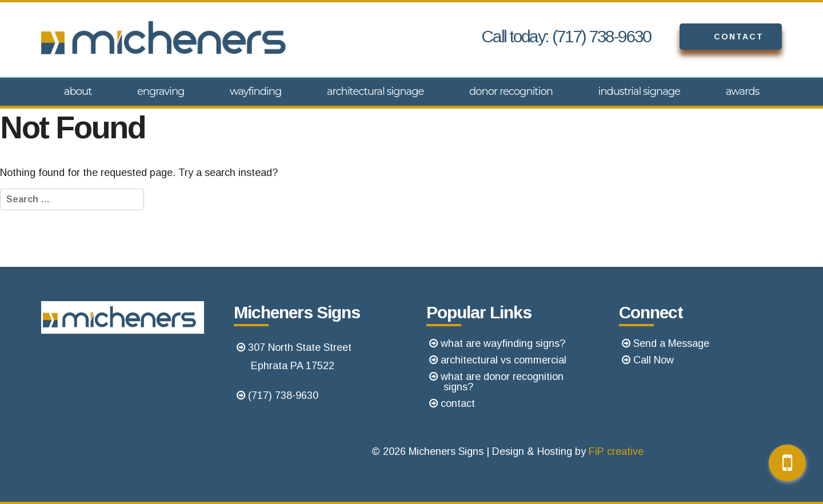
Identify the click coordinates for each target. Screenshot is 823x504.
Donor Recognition (511, 91)
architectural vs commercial (504, 360)
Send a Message (671, 343)
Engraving (161, 91)
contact (458, 403)
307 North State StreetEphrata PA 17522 (300, 357)
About (78, 91)
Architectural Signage (375, 91)
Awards (743, 91)
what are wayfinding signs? (503, 343)
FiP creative (616, 451)
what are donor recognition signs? (502, 382)
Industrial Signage (639, 91)
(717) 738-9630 (283, 395)
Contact (722, 37)
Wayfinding (255, 91)
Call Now (654, 360)
